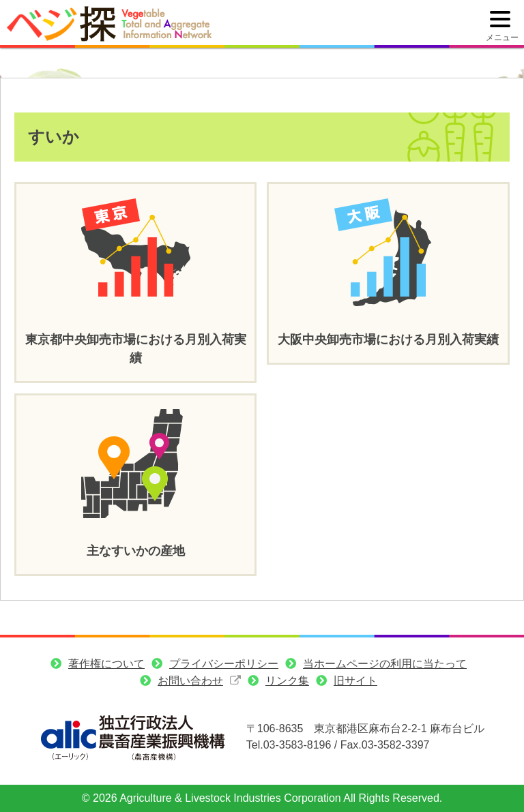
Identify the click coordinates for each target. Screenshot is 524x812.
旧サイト (355, 681)
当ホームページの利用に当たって (385, 664)
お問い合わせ (190, 681)
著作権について (106, 664)
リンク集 (287, 681)
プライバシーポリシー (224, 664)
